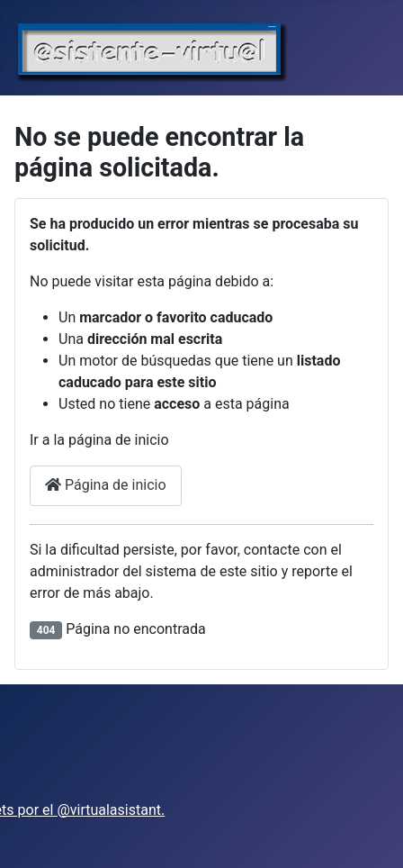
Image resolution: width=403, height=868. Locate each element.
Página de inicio (106, 485)
